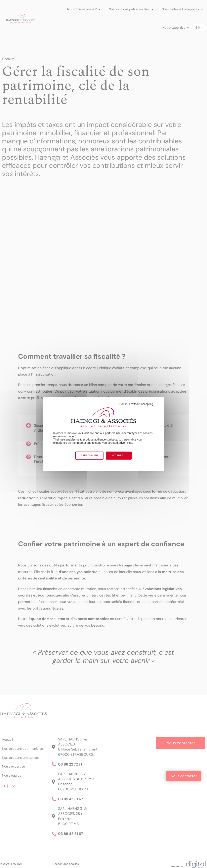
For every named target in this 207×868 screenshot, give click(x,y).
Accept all (119, 456)
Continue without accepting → (138, 404)
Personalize (89, 456)
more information (65, 436)
